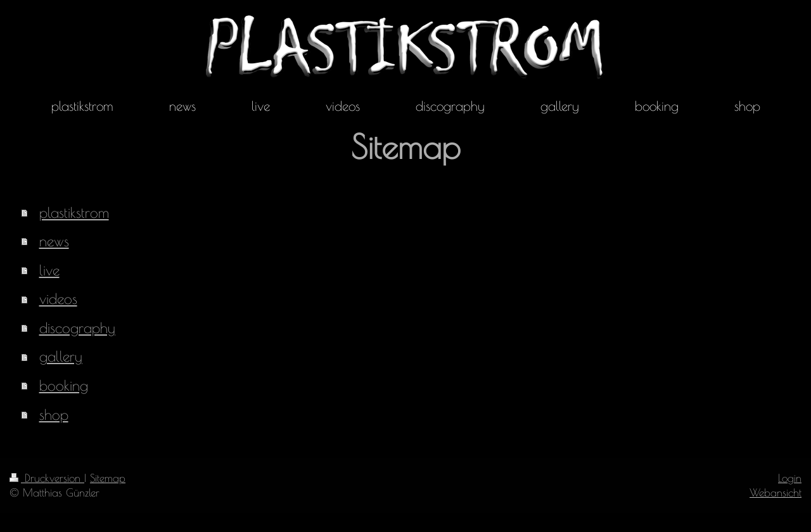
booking (64, 385)
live (49, 270)
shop (54, 415)
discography (77, 328)
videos (58, 299)
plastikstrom (74, 212)
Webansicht (776, 492)
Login (790, 478)
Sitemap (108, 478)
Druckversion (47, 478)
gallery (61, 356)
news (54, 241)
